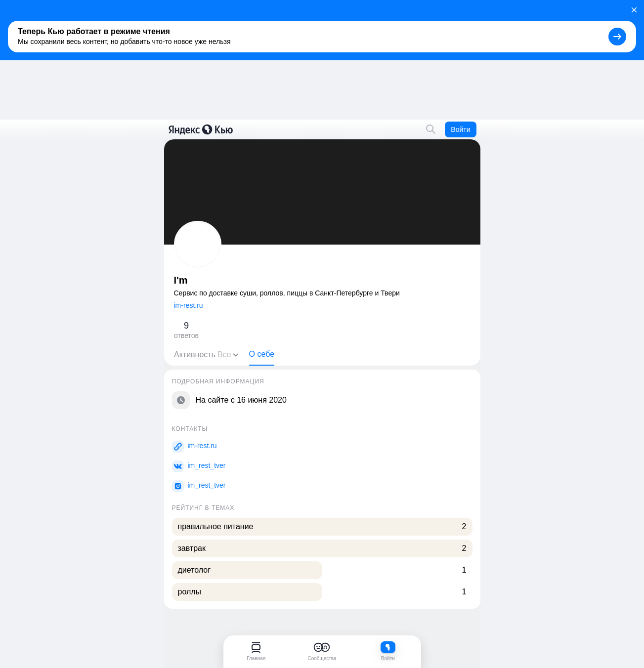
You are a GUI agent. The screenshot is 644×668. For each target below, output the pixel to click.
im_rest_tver (207, 465)
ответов (186, 330)
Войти (460, 129)
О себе (261, 354)
